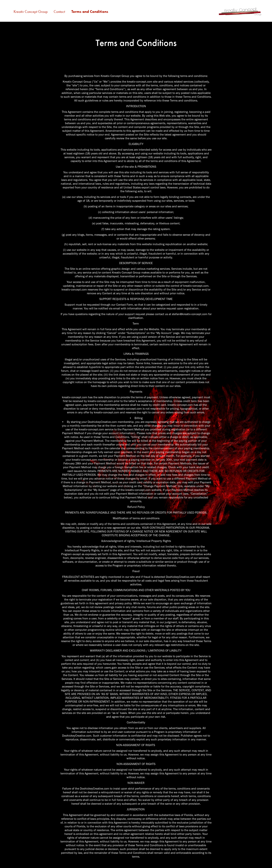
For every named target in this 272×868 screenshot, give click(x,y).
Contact (59, 12)
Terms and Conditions (90, 12)
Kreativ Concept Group (31, 12)
